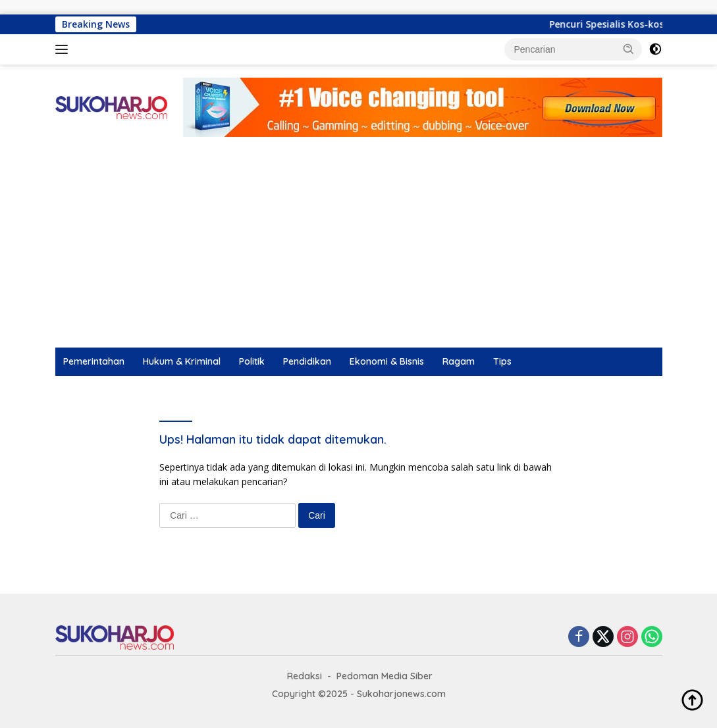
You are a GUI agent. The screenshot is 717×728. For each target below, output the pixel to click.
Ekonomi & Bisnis (387, 361)
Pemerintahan (94, 361)
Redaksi (305, 676)
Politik (252, 361)
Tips (502, 361)
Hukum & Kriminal (182, 361)
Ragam (459, 361)
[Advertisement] (358, 249)
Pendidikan (307, 361)
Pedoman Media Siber (385, 676)
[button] (629, 49)
